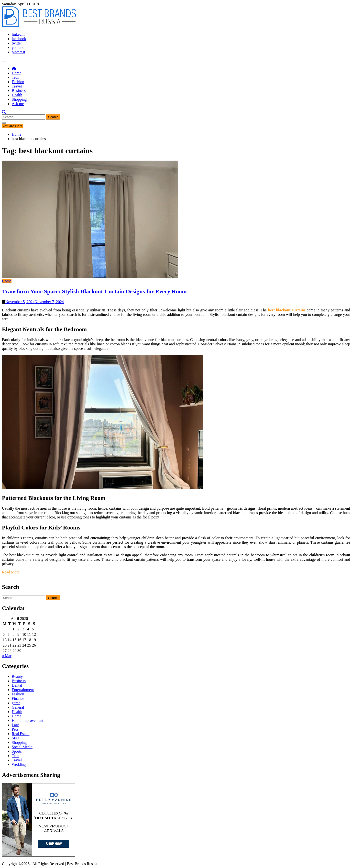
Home (16, 73)
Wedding (19, 764)
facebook (19, 39)
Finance (18, 698)
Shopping (19, 99)
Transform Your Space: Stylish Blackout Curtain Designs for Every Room (94, 291)
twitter (17, 43)
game (16, 703)
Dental (17, 685)
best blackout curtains (287, 310)
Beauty (17, 676)
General (18, 707)
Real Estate (21, 734)
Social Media (22, 747)
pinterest (18, 52)
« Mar (7, 656)
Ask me (18, 104)
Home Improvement (27, 720)
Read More (11, 572)
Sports (17, 751)
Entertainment (23, 690)
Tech (16, 77)
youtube (18, 48)
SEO (15, 738)
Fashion (18, 82)
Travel (17, 86)
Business (19, 91)
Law (15, 725)
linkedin (18, 34)
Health (17, 95)
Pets (15, 729)
